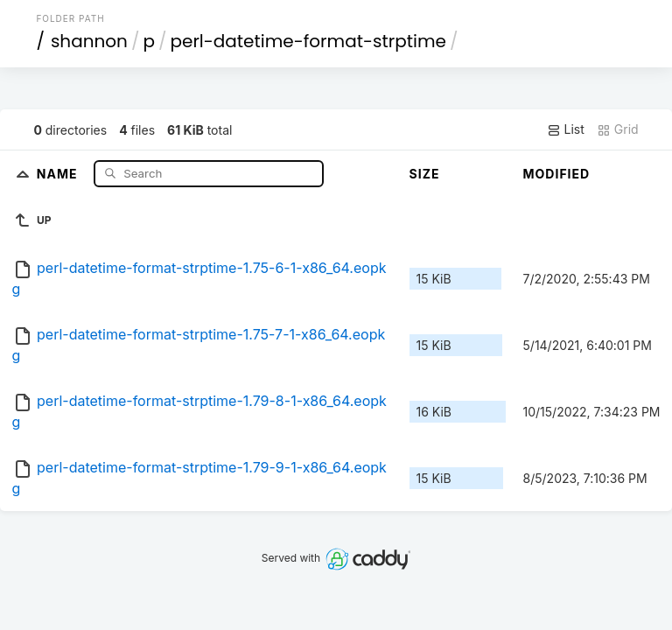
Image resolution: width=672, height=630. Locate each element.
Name (59, 173)
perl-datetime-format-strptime (308, 41)
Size (425, 174)
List (566, 129)
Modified (557, 174)
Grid (618, 129)
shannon (89, 41)
